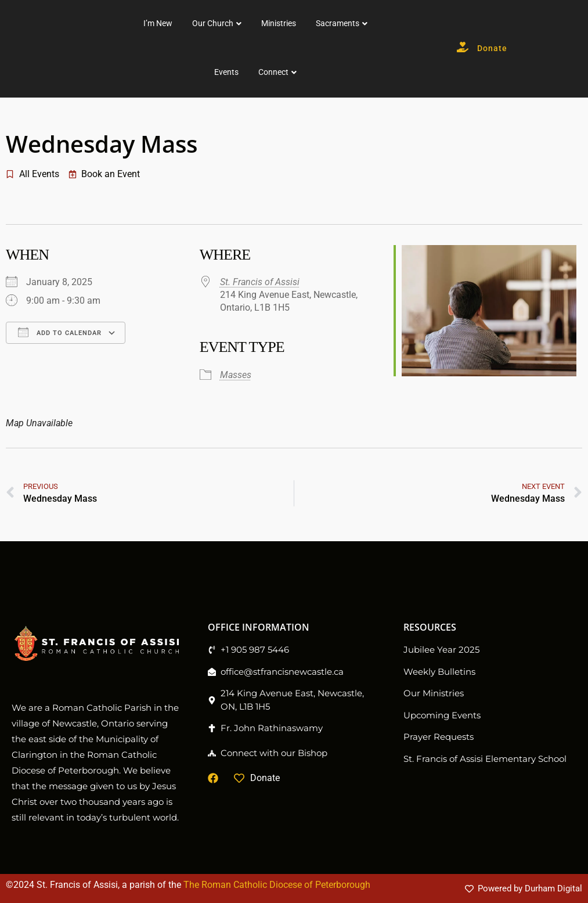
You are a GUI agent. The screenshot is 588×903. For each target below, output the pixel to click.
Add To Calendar (60, 332)
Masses (236, 375)
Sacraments (428, 23)
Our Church (303, 23)
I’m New (248, 23)
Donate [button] (527, 49)
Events (316, 72)
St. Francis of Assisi (260, 282)
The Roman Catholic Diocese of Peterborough (277, 885)
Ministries (369, 23)
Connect (363, 72)
